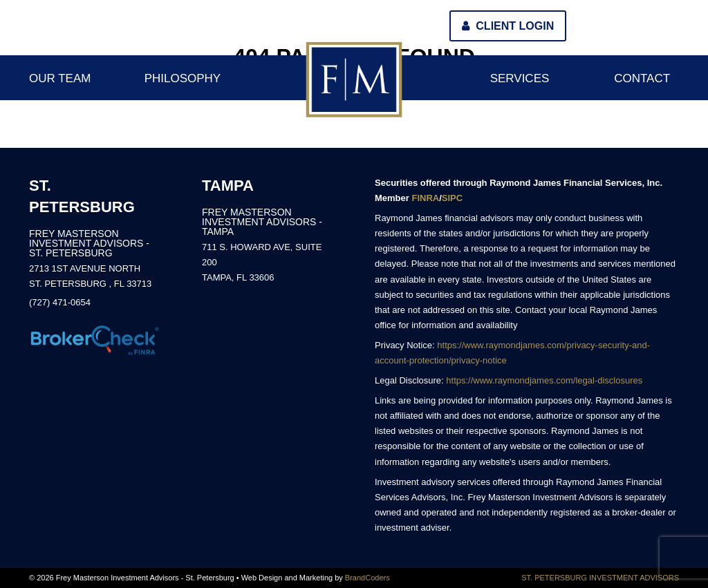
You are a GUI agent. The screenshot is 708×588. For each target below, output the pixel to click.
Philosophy (183, 78)
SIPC (452, 198)
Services (520, 78)
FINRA (425, 198)
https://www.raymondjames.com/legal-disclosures (544, 380)
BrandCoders (367, 578)
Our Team (60, 78)
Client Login (508, 26)
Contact (642, 78)
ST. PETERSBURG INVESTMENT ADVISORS (600, 578)
